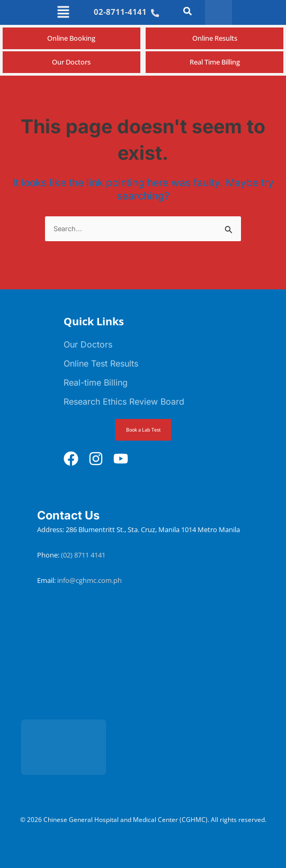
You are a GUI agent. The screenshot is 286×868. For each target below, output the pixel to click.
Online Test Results (101, 363)
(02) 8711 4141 (84, 555)
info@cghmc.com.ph (90, 580)
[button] (63, 12)
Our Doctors (88, 344)
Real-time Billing (96, 382)
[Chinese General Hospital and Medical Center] (143, 664)
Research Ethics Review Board (124, 401)
